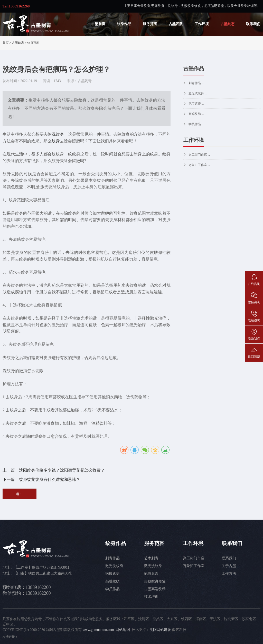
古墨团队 (176, 24)
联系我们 (253, 24)
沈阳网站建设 (160, 630)
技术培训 (151, 597)
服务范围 (150, 24)
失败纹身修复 (155, 581)
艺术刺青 (151, 558)
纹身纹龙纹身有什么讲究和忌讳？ (50, 479)
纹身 (56, 141)
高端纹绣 (112, 581)
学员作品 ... (196, 124)
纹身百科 (33, 43)
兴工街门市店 (194, 558)
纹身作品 (124, 24)
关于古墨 (229, 566)
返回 (20, 494)
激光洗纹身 (114, 566)
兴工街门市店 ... (199, 155)
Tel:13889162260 (16, 6)
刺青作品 (112, 558)
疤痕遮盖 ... (196, 104)
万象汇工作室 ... (199, 165)
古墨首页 (98, 24)
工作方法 (229, 574)
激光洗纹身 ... (198, 93)
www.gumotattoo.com (98, 630)
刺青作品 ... (196, 83)
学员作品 (112, 589)
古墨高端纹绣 (155, 589)
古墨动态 (228, 24)
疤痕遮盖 (112, 574)
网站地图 (123, 630)
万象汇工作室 (194, 566)
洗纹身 (58, 134)
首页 (6, 43)
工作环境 (202, 24)
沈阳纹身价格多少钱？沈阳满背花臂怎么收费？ (62, 470)
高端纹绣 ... (196, 114)
